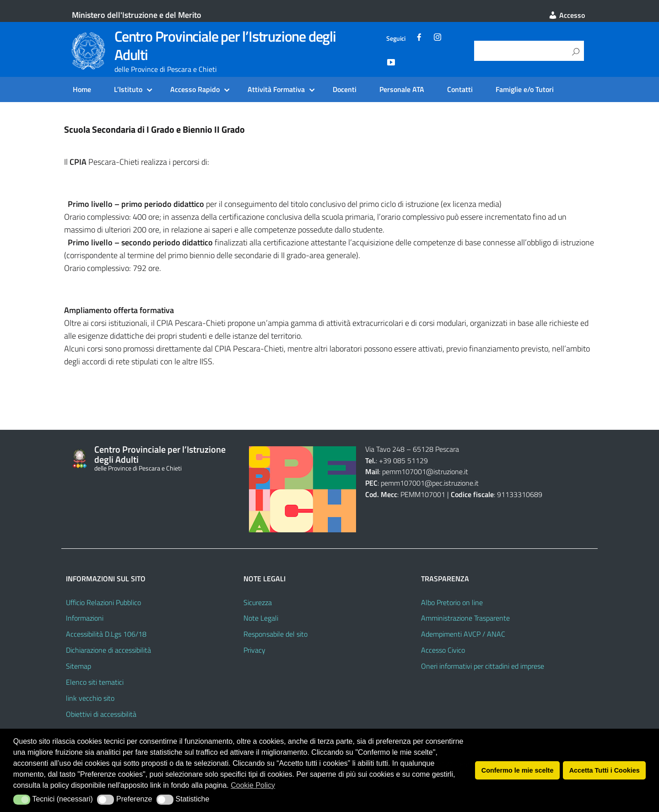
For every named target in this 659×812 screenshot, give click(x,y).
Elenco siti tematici (95, 682)
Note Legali (261, 618)
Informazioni (85, 618)
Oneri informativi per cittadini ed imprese (483, 666)
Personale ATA (402, 89)
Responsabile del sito (275, 634)
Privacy (254, 650)
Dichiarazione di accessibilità (108, 650)
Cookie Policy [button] (253, 785)
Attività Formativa (276, 89)
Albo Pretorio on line (452, 602)
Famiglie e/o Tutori (525, 89)
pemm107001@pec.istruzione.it (430, 483)
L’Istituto (128, 89)
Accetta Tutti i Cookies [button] (605, 770)
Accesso (567, 15)
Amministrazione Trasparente (465, 618)
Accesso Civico (443, 650)
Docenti (345, 89)
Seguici (396, 38)
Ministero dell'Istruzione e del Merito (137, 15)
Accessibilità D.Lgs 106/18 (106, 634)
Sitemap (78, 666)
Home (82, 89)
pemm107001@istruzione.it (426, 471)
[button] (22, 800)
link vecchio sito (90, 698)
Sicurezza (258, 602)
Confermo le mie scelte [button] (518, 770)
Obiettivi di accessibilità (101, 714)
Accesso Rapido (195, 89)
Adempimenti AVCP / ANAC (463, 634)
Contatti (460, 89)
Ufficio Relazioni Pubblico (103, 602)
